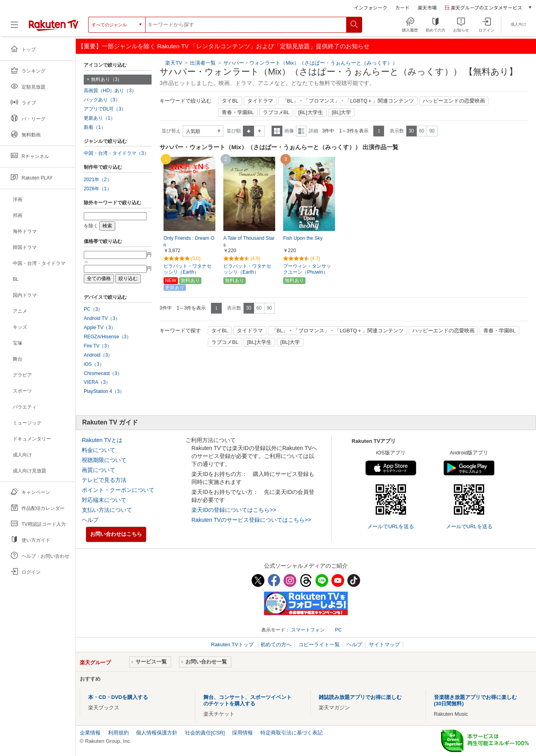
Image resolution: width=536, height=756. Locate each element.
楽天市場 (427, 7)
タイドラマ (260, 101)
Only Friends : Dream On (189, 242)
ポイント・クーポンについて (118, 490)
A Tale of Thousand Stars (249, 242)
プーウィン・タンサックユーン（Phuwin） (307, 269)
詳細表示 (301, 131)
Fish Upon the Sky (303, 238)
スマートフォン (308, 630)
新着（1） (95, 127)
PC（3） (93, 309)
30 (411, 131)
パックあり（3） (102, 100)
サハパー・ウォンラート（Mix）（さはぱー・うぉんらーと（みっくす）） (310, 63)
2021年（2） (98, 180)
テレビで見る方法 (104, 480)
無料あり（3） (107, 79)
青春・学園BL (238, 113)
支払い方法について (107, 510)
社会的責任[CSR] (205, 733)
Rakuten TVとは (102, 440)
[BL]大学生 (311, 113)
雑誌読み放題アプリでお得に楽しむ (360, 697)
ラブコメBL (276, 113)
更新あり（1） (100, 118)
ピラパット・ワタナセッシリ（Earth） (187, 269)
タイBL (230, 101)
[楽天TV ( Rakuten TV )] (54, 28)
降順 (259, 131)
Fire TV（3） (98, 346)
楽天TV (174, 63)
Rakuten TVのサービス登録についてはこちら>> (251, 520)
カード (402, 7)
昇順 (248, 131)
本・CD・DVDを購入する (118, 697)
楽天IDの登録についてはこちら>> (234, 510)
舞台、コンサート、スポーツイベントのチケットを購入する (247, 700)
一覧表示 (277, 131)
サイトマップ (384, 644)
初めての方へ (276, 644)
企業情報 (90, 733)
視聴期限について (104, 460)
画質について (99, 470)
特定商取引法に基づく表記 (292, 733)
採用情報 (242, 733)
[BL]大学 (342, 113)
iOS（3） (94, 364)
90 (432, 131)
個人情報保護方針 (157, 733)
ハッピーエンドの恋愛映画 (454, 101)
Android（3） (98, 355)
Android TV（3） (102, 318)
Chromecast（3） (103, 373)
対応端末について (104, 500)
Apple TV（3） (100, 328)
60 (421, 131)
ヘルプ (90, 520)
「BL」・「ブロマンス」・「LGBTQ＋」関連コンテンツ (348, 101)
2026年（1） (98, 189)
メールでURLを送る (391, 526)
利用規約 (118, 733)
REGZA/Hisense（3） (107, 337)
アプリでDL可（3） (105, 109)
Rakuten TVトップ (233, 644)
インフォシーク (370, 7)
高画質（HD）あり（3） (110, 91)
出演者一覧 (203, 63)
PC (338, 630)
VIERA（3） (97, 382)
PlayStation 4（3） (104, 391)
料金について (99, 450)
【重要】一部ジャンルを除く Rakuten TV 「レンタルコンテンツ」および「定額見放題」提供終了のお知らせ (224, 46)
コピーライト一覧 (319, 644)
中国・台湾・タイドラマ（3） (116, 153)
